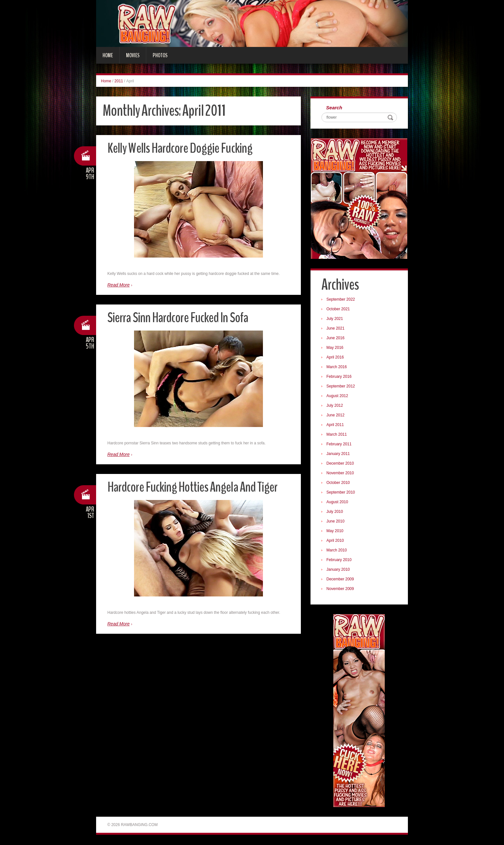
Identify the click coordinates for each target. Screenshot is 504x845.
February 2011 (339, 444)
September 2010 (341, 493)
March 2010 (337, 550)
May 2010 (335, 531)
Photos (160, 55)
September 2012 (341, 386)
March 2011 (337, 435)
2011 (119, 81)
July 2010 (335, 512)
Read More (118, 285)
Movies (133, 55)
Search (335, 108)
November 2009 (341, 589)
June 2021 (336, 329)
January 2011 (339, 454)
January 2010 (339, 570)
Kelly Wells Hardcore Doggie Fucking (180, 148)
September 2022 (341, 300)
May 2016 (335, 348)
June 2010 (336, 522)
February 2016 (339, 377)
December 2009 (341, 579)
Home (108, 55)
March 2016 (337, 367)
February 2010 (339, 560)
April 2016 (336, 358)
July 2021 (335, 319)
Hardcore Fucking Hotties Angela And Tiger (194, 487)
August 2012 (338, 396)
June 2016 (336, 338)
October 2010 (339, 483)
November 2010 (341, 473)
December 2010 (341, 464)
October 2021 (339, 309)
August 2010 (338, 502)
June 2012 (336, 415)
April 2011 (336, 425)
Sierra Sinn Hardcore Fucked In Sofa (179, 318)
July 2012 (335, 406)
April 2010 (336, 541)
